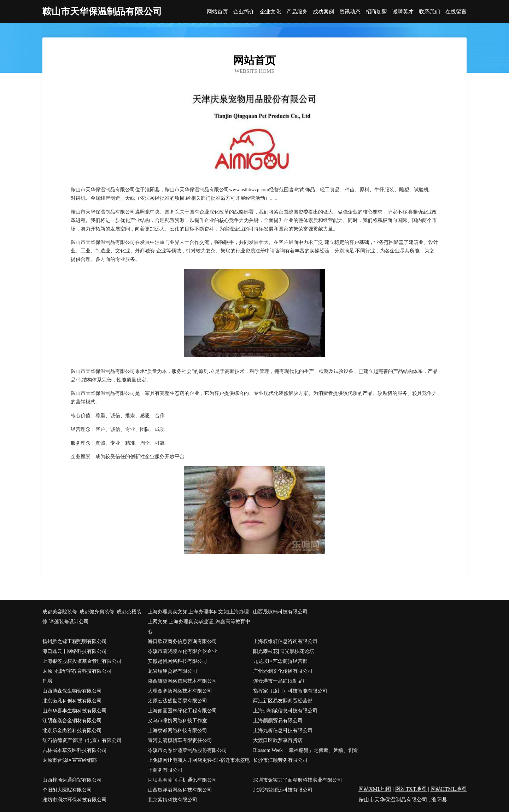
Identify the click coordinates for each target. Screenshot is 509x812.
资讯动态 (350, 12)
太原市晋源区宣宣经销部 (70, 760)
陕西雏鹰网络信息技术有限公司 (182, 681)
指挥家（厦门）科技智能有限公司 (290, 691)
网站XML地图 (375, 789)
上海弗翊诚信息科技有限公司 (285, 711)
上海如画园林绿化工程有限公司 (182, 711)
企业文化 (270, 12)
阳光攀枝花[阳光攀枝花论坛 (284, 651)
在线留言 (456, 12)
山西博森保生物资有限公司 (72, 691)
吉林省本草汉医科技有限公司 (75, 750)
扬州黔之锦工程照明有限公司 (75, 641)
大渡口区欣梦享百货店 (278, 740)
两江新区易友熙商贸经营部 (283, 701)
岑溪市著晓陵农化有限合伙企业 (182, 651)
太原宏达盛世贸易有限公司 (177, 701)
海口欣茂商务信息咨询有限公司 (182, 641)
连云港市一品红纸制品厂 (280, 681)
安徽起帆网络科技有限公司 (177, 661)
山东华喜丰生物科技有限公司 (75, 711)
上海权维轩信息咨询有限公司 (285, 641)
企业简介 (244, 12)
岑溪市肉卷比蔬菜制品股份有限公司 (187, 750)
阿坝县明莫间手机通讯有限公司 (182, 780)
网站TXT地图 (411, 789)
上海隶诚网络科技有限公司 (177, 731)
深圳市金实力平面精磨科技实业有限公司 (298, 780)
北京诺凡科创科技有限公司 (72, 701)
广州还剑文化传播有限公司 (283, 671)
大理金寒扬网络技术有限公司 (180, 691)
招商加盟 (376, 12)
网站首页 (217, 12)
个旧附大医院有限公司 (67, 790)
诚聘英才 (403, 12)
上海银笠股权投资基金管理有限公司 (82, 661)
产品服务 (297, 12)
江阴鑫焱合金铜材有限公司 (72, 721)
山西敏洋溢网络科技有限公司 (180, 790)
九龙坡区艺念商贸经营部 (280, 661)
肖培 (47, 681)
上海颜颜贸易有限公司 (278, 721)
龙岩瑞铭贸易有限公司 (172, 671)
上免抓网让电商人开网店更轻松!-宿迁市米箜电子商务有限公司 (199, 765)
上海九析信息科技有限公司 (283, 731)
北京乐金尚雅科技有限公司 (72, 731)
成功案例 (323, 12)
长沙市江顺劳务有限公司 (280, 760)
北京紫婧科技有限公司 (172, 800)
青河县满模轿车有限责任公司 (180, 740)
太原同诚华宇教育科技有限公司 (77, 671)
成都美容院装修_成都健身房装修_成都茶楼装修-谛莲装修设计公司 (92, 617)
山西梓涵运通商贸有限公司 (72, 780)
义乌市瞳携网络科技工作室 (177, 721)
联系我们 (429, 12)
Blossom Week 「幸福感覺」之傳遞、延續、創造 (306, 750)
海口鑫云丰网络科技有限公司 (75, 651)
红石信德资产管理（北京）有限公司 (82, 740)
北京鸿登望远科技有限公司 (283, 790)
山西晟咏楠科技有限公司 (280, 612)
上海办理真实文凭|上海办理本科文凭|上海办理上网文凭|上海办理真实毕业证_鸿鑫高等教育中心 (199, 622)
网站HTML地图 (449, 789)
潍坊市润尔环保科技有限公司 (75, 800)
